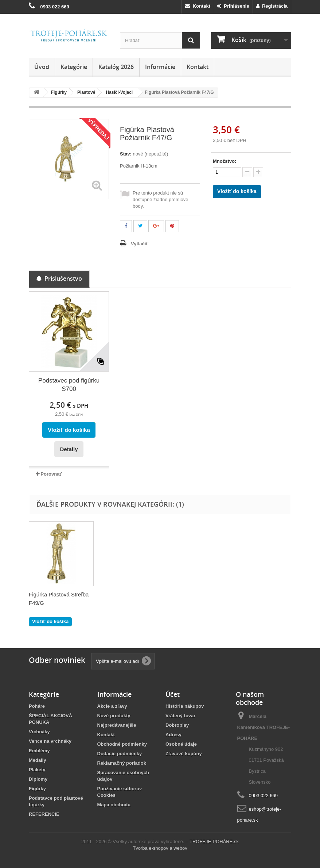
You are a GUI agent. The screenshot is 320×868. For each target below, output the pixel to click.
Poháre (37, 706)
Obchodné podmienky (122, 744)
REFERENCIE (44, 814)
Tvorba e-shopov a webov (160, 848)
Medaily (38, 760)
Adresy (173, 735)
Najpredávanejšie (117, 725)
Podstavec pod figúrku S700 (69, 385)
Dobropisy (177, 725)
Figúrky (37, 789)
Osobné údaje (181, 744)
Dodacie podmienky (120, 754)
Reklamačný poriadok (122, 763)
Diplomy (38, 779)
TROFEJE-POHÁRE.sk (214, 842)
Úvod (42, 67)
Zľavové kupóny (184, 754)
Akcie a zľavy (112, 706)
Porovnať (51, 474)
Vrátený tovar (180, 716)
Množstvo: (225, 161)
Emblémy (39, 751)
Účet (173, 694)
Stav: (126, 154)
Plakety (37, 770)
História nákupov (185, 706)
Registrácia (272, 6)
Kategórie (74, 67)
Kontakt (198, 6)
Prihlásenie (233, 6)
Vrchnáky (39, 732)
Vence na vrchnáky (50, 741)
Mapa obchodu (114, 805)
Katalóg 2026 (116, 67)
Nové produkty (114, 716)
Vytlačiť (140, 244)
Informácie (160, 67)
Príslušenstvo (59, 279)
